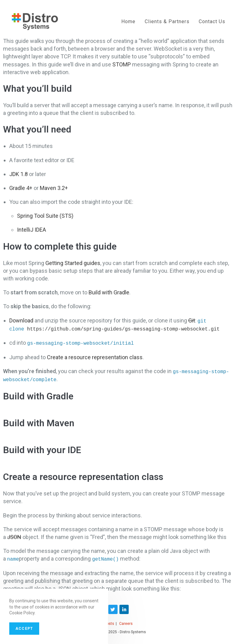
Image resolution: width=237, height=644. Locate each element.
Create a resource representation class (95, 356)
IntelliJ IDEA (31, 230)
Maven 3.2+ (54, 188)
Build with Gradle (109, 292)
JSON (14, 535)
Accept (24, 629)
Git (192, 320)
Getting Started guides (73, 263)
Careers (126, 621)
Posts (109, 621)
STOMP (122, 64)
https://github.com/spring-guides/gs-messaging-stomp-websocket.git (123, 328)
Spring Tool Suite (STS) (45, 216)
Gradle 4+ (21, 188)
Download (21, 320)
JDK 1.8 (19, 174)
